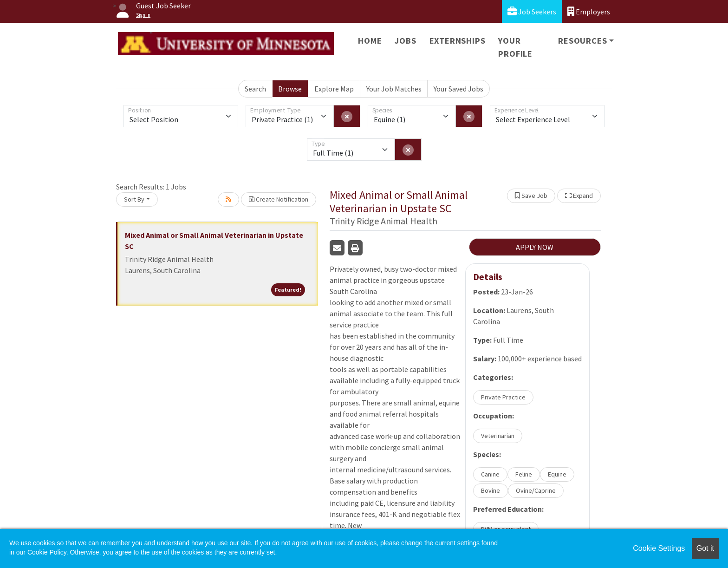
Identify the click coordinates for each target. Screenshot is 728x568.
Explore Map (334, 89)
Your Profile (515, 47)
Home (370, 41)
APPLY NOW (535, 247)
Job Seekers (532, 11)
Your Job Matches (394, 89)
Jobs (405, 41)
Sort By (134, 199)
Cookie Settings (659, 548)
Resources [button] (582, 41)
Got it (705, 548)
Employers (589, 11)
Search (255, 89)
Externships (458, 41)
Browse (290, 89)
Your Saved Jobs (458, 89)
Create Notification (279, 199)
